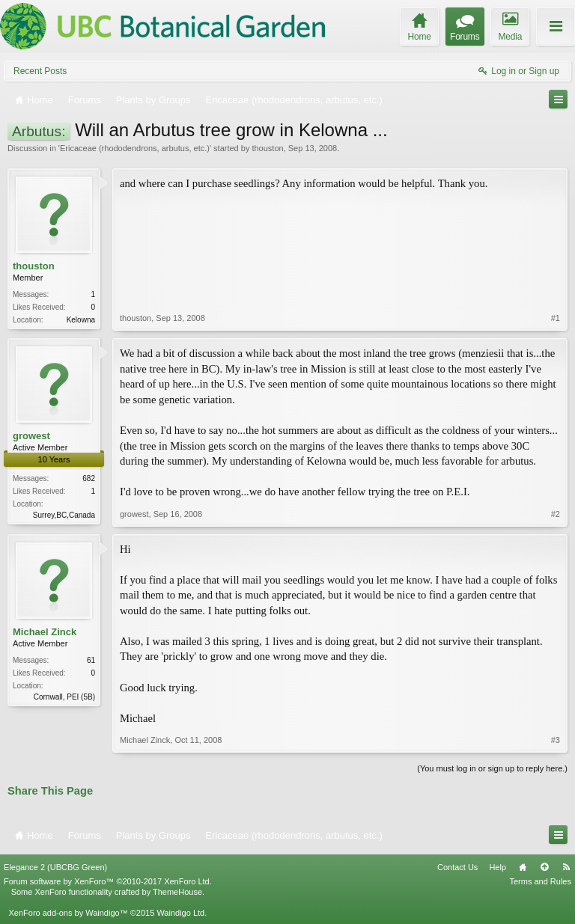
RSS (566, 867)
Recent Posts (40, 71)
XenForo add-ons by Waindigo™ (68, 913)
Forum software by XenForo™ (108, 881)
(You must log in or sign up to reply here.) (492, 768)
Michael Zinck (45, 632)
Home (523, 867)
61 (91, 660)
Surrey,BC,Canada (64, 515)
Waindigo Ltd (180, 913)
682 (89, 478)
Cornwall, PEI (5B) (64, 697)
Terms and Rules (540, 881)
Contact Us (457, 867)
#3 (556, 740)
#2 (556, 514)
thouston (267, 148)
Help (498, 867)
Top (544, 867)
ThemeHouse (177, 892)
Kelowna (81, 320)
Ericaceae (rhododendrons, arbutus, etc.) (135, 148)
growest (31, 436)
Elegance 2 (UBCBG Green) (55, 867)
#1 (556, 318)
